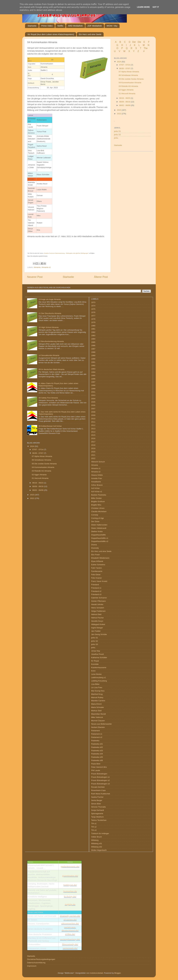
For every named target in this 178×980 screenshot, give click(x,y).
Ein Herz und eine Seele (90, 34)
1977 (93, 316)
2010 (93, 419)
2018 (93, 445)
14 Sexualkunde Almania (49, 355)
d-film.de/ (70, 934)
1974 (93, 306)
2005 (93, 402)
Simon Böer (96, 804)
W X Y (129, 51)
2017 (93, 442)
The (146, 48)
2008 (93, 412)
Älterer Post (101, 277)
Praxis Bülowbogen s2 (101, 780)
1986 (93, 346)
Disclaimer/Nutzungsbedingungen (41, 959)
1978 (93, 319)
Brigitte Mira (96, 505)
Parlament (96, 731)
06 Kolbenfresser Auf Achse (50, 426)
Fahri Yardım (97, 568)
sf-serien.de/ (70, 920)
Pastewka (95, 741)
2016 (93, 438)
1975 (93, 309)
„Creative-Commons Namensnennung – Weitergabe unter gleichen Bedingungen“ (66, 253)
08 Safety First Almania (48, 398)
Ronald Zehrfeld (98, 787)
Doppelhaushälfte (99, 535)
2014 (93, 432)
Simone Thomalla (99, 807)
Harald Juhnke (97, 604)
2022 (119, 114)
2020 (93, 452)
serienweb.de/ (70, 948)
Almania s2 (96, 472)
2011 (93, 422)
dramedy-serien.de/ (70, 916)
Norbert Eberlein (98, 727)
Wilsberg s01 (97, 843)
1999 (93, 389)
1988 (93, 352)
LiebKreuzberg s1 (99, 677)
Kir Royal (95, 661)
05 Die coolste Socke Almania (131, 79)
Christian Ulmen (98, 508)
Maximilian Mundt (99, 714)
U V (117, 51)
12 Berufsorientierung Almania (51, 341)
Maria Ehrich (97, 704)
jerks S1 (117, 131)
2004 (93, 399)
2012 (93, 425)
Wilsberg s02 (97, 847)
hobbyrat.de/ (70, 885)
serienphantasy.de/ (70, 939)
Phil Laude (96, 770)
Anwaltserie (96, 482)
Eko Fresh (96, 555)
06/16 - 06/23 (125, 98)
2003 (93, 395)
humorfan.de (70, 891)
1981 (93, 329)
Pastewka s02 (97, 747)
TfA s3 (94, 830)
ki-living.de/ (70, 897)
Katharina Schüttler (99, 658)
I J (129, 45)
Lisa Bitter (95, 684)
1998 (93, 385)
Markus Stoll (96, 711)
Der (134, 42)
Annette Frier (97, 478)
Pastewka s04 (97, 754)
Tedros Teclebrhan (99, 820)
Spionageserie (97, 814)
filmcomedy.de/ (70, 944)
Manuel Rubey (97, 697)
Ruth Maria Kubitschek (101, 794)
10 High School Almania (48, 327)
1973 (93, 302)
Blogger (118, 973)
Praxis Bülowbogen (99, 774)
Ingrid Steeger (97, 628)
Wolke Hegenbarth (99, 850)
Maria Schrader (98, 707)
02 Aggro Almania (126, 90)
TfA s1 (94, 824)
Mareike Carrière (98, 701)
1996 (93, 379)
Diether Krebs (97, 531)
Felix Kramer (97, 578)
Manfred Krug (97, 694)
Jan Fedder (96, 631)
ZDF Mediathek (95, 26)
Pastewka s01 (97, 744)
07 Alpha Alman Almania (129, 72)
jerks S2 (117, 135)
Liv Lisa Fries (97, 687)
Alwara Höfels (97, 475)
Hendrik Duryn (97, 621)
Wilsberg (95, 840)
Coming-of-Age (98, 518)
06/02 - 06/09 (125, 105)
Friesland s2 (96, 591)
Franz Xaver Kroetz (99, 581)
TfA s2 (94, 827)
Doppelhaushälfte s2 (100, 541)
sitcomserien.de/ (70, 924)
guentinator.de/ (70, 876)
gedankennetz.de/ (70, 867)
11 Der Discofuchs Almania (50, 313)
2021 (93, 455)
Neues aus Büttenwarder (102, 724)
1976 (93, 312)
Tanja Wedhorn (98, 817)
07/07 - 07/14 (125, 65)
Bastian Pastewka (99, 495)
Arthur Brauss (97, 485)
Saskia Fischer (97, 797)
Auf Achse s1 (97, 492)
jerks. (116, 138)
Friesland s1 (96, 588)
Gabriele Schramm (99, 598)
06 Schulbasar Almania (128, 75)
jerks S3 (95, 644)
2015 (93, 435)
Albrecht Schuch (98, 462)
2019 (93, 448)
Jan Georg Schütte (99, 634)
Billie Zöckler (97, 498)
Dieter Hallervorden (99, 525)
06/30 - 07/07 (125, 68)
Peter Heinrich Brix (99, 767)
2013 (93, 429)
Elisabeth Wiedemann (100, 558)
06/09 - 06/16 (125, 102)
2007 (93, 409)
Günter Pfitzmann (99, 601)
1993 (93, 369)
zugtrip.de (70, 904)
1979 (93, 322)
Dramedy (95, 548)
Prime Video (47, 26)
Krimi (93, 671)
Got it (156, 7)
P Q (125, 48)
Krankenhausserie (99, 668)
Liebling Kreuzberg (99, 681)
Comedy (95, 515)
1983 (93, 336)
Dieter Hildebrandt (99, 528)
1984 (93, 339)
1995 (93, 375)
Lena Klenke (96, 674)
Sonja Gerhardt (98, 810)
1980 (93, 326)
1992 (93, 365)
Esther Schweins (98, 565)
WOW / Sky (112, 26)
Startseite (32, 26)
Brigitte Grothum (98, 502)
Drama (94, 545)
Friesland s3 (96, 594)
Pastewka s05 (97, 757)
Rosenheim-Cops (98, 790)
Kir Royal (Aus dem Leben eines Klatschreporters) (51, 34)
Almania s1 (46, 267)
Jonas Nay (96, 651)
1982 (93, 332)
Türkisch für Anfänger (100, 833)
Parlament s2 (97, 737)
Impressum (32, 966)
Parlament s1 (97, 734)
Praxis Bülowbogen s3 (101, 784)
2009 (93, 415)
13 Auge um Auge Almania (50, 299)
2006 (93, 405)
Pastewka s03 (97, 751)
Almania (37, 267)
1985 (93, 342)
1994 (93, 372)
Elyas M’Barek (97, 561)
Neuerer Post (35, 277)
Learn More (143, 7)
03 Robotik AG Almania (128, 86)
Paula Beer (96, 764)
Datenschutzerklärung (36, 963)
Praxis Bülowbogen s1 (101, 777)
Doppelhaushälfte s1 (100, 538)
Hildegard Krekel (98, 624)
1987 (93, 349)
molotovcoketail (96, 973)
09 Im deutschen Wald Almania (51, 369)
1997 (93, 382)
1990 (93, 359)
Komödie (95, 664)
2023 (119, 110)
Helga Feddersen (98, 611)
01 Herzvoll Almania (127, 94)
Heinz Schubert (98, 608)
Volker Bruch (97, 837)
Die (139, 42)
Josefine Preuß (98, 654)
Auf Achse (95, 488)
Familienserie (97, 571)
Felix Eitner (96, 575)
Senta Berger (97, 800)
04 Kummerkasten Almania (130, 83)
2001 (93, 392)
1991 (93, 362)
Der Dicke (95, 521)
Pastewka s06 (97, 760)
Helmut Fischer (98, 618)
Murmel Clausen (98, 721)
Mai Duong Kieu (98, 691)
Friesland (95, 585)
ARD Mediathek (75, 26)
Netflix (60, 26)
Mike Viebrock (97, 717)
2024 (119, 62)
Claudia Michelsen (99, 511)
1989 (93, 355)
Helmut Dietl (96, 614)
